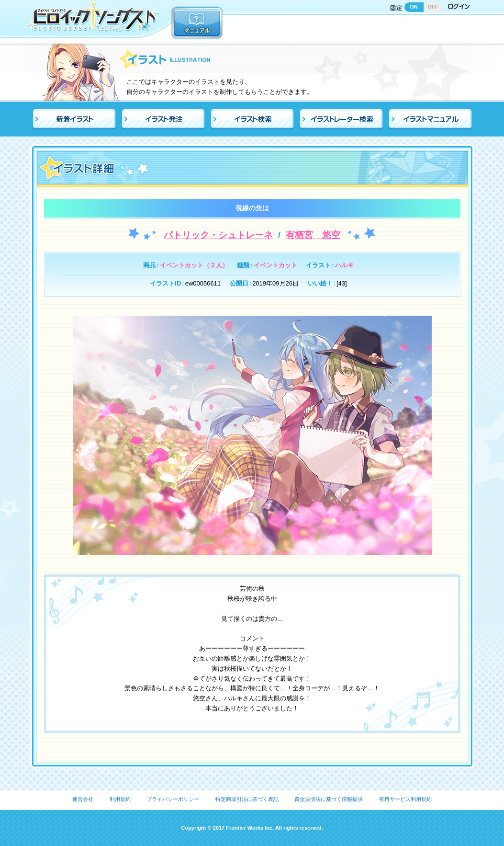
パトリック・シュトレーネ (218, 235)
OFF (433, 7)
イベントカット (275, 265)
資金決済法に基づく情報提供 (329, 799)
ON (414, 7)
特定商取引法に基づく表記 (247, 799)
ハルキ (344, 265)
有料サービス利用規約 (405, 799)
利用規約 (120, 799)
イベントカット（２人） (194, 265)
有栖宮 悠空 (313, 235)
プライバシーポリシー (173, 799)
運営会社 (83, 799)
